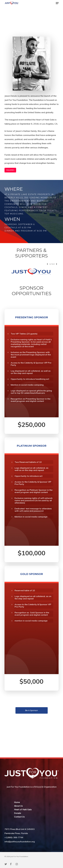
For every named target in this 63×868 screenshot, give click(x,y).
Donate (18, 813)
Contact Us (19, 817)
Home (17, 802)
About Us (18, 806)
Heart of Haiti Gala (23, 810)
